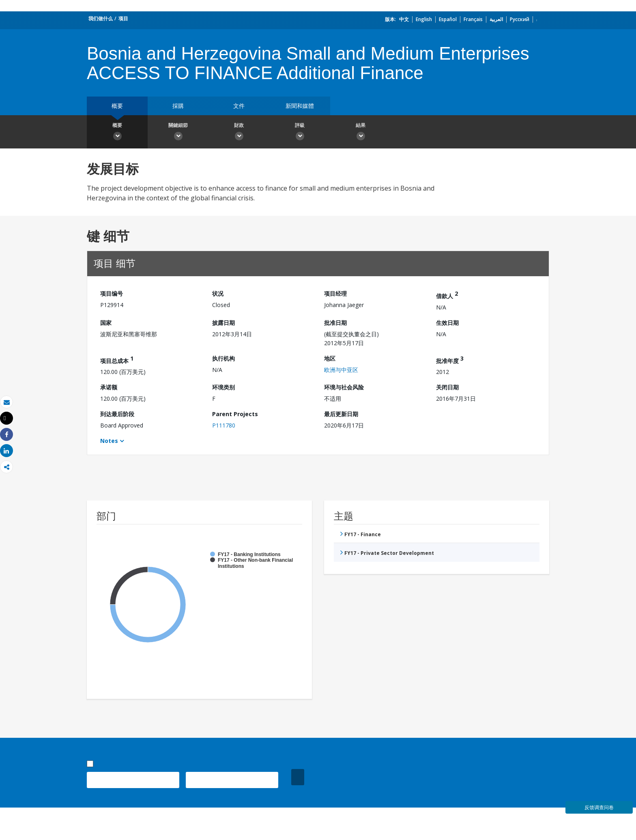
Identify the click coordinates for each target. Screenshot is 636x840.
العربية (496, 19)
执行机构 (223, 358)
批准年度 (450, 360)
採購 (178, 106)
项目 (123, 18)
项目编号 (112, 293)
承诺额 (109, 387)
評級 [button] (300, 133)
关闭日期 (447, 387)
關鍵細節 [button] (178, 133)
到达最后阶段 (117, 414)
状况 (218, 293)
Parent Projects (235, 414)
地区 (330, 358)
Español (448, 19)
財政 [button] (239, 133)
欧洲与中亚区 (341, 370)
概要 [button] (117, 133)
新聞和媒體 (300, 106)
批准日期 (335, 323)
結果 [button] (361, 133)
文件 (239, 106)
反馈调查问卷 (599, 807)
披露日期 (223, 323)
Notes (109, 441)
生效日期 (447, 323)
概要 (117, 106)
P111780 (224, 425)
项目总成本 (117, 360)
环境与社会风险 (344, 387)
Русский (520, 19)
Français (473, 19)
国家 (106, 323)
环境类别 (223, 387)
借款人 (447, 295)
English (424, 19)
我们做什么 (101, 18)
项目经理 (335, 293)
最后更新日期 (341, 414)
